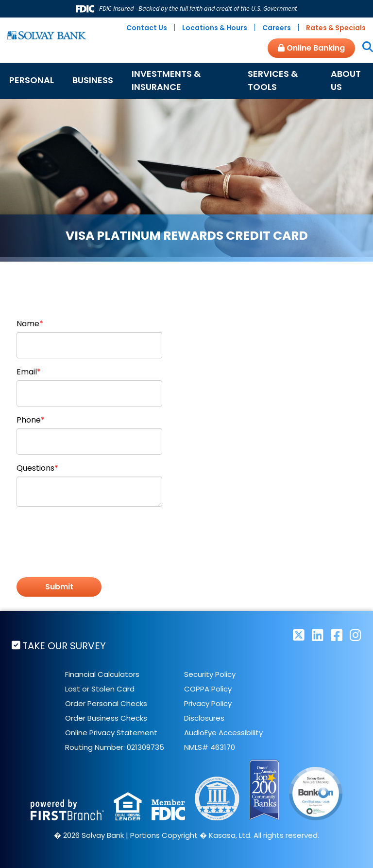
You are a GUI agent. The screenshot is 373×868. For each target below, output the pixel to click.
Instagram (356, 635)
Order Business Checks (106, 718)
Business (93, 80)
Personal (32, 80)
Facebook (337, 635)
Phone (29, 420)
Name (28, 324)
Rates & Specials (336, 28)
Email (27, 372)
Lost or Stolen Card (100, 689)
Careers (277, 28)
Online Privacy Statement (111, 733)
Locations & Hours (215, 28)
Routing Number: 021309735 (115, 748)
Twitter (299, 635)
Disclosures (204, 718)
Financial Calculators (102, 675)
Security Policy (210, 675)
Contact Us (147, 28)
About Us (346, 80)
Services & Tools (273, 80)
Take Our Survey (65, 646)
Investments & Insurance (166, 80)
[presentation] (90, 537)
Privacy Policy (208, 704)
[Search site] (364, 48)
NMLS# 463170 (210, 748)
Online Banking (311, 48)
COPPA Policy (208, 689)
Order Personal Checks (106, 704)
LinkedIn (318, 635)
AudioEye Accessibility (223, 733)
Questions (35, 468)
